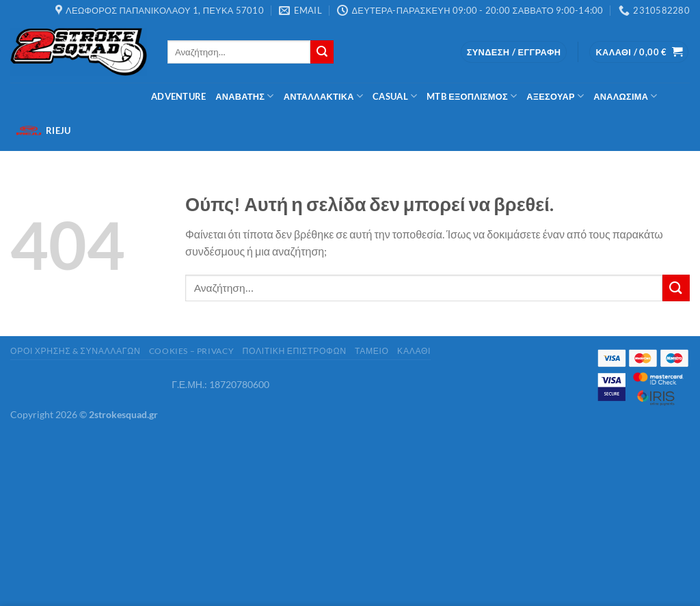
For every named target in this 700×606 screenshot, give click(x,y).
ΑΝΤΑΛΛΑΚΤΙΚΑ (324, 96)
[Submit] (322, 52)
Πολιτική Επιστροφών (295, 351)
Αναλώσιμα (625, 96)
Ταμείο (372, 351)
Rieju (43, 130)
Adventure (178, 96)
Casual (395, 96)
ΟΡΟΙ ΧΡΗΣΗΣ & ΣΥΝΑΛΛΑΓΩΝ (75, 351)
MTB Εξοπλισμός (472, 96)
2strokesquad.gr (123, 414)
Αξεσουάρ (555, 96)
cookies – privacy (191, 351)
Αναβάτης (244, 96)
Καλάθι (414, 351)
